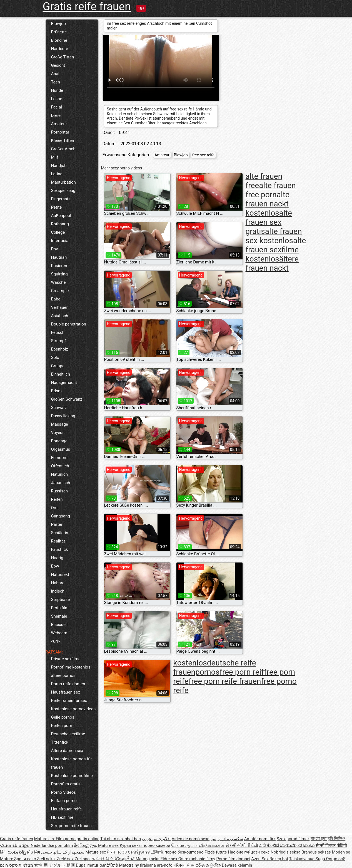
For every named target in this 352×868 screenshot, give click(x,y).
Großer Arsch (63, 149)
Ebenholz (60, 349)
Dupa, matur (88, 865)
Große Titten (63, 57)
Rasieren (59, 266)
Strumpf (59, 341)
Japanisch (61, 483)
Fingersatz (61, 199)
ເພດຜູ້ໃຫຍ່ (109, 865)
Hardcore (60, 49)
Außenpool (61, 216)
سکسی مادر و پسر (227, 839)
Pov (55, 249)
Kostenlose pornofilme (72, 776)
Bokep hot (279, 859)
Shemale (59, 616)
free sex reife (203, 155)
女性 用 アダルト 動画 (54, 865)
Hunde (57, 90)
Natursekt (60, 574)
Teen (56, 82)
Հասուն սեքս (15, 845)
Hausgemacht (64, 383)
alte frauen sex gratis (269, 222)
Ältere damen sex (67, 751)
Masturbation (63, 182)
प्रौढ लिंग (34, 852)
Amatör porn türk (260, 839)
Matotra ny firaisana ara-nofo (146, 865)
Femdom (59, 458)
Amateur (59, 124)
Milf (55, 157)
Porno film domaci (233, 859)
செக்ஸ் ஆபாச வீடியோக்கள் (198, 845)
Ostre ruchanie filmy (197, 859)
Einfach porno (64, 801)
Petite (57, 207)
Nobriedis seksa (286, 852)
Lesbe (57, 99)
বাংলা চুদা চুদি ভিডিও (328, 839)
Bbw (55, 566)
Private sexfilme (66, 659)
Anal (55, 74)
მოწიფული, (86, 845)
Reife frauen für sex (69, 701)
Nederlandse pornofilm (52, 845)
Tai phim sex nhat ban (121, 839)
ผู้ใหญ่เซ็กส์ (125, 859)
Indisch (58, 591)
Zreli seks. (47, 859)
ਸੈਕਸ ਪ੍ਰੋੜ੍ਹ (117, 852)
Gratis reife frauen (87, 7)
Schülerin (60, 533)
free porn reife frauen (225, 681)
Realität (58, 541)
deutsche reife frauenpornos (215, 667)
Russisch (60, 491)
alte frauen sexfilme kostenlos (276, 250)
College (58, 232)
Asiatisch (60, 316)
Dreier (57, 115)
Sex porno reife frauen (72, 826)
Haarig (57, 558)
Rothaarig (60, 224)
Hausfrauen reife (67, 809)
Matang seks (148, 859)
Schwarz (59, 408)
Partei (57, 524)
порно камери (157, 845)
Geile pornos (63, 717)
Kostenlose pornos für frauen (72, 763)
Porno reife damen (68, 684)
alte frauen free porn (271, 190)
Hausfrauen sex (66, 692)
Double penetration (69, 324)
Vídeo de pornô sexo (191, 839)
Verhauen (60, 307)
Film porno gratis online (78, 839)
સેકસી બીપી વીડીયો (242, 845)
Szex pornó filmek (293, 839)
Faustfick (60, 549)
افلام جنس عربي (156, 839)
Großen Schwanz (67, 399)
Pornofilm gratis (66, 784)
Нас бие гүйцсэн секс (249, 852)
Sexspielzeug (63, 191)
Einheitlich (61, 374)
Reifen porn (62, 726)
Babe (56, 299)
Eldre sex (169, 859)
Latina (57, 174)
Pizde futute (216, 852)
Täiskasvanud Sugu (308, 859)
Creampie (60, 291)
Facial (57, 107)
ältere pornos (63, 675)
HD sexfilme (62, 817)
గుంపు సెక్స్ (17, 852)
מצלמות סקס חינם (17, 865)
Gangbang (61, 516)
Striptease (61, 600)
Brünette (59, 32)
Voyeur (58, 433)
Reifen (57, 499)
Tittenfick (60, 742)
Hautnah (59, 257)
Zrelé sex (66, 859)
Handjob (59, 166)
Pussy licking (63, 416)
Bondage (59, 441)
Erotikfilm (60, 608)
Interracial (60, 241)
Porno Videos (63, 792)
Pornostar (60, 132)
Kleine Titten (63, 140)
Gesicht (58, 65)
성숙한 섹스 (103, 859)
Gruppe (58, 366)
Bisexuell (59, 625)
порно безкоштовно (184, 852)
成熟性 (158, 852)
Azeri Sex (260, 859)
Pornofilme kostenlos (71, 667)
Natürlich (60, 474)
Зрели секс (26, 859)
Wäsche (58, 282)
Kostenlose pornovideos (73, 709)
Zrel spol (83, 859)
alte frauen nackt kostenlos (268, 204)
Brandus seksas (317, 852)
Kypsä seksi (131, 845)
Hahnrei (58, 583)
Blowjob (58, 24)
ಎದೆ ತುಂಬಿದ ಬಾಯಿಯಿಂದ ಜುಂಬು (287, 845)
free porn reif (242, 672)
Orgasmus (61, 449)
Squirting (59, 274)
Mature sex (45, 839)
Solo (55, 357)
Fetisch (58, 332)
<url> (56, 641)
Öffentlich (60, 466)
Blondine (59, 40)
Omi (55, 508)
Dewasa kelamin (237, 865)
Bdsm (57, 391)
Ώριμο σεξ (335, 859)
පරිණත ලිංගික (209, 865)
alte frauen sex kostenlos (274, 236)
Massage (60, 424)
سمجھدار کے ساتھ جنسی (63, 852)
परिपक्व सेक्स (184, 865)
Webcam (59, 633)
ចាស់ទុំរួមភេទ (140, 852)
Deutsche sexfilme (68, 734)
